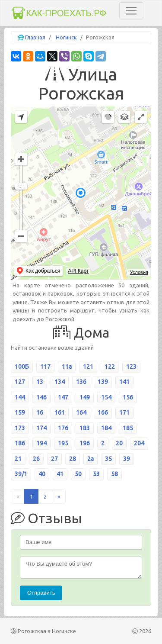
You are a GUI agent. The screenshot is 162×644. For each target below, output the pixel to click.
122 (110, 367)
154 (106, 397)
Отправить (41, 593)
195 (63, 443)
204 (139, 443)
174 (41, 428)
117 (45, 367)
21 (18, 459)
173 (20, 428)
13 (40, 382)
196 (85, 443)
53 (96, 474)
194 (41, 443)
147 (63, 397)
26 (36, 459)
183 (85, 428)
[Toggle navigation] (131, 11)
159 (20, 412)
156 (128, 397)
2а (91, 459)
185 (128, 428)
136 (81, 382)
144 (20, 397)
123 (131, 367)
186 (20, 443)
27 (54, 459)
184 (106, 428)
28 (73, 459)
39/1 (21, 474)
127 (20, 382)
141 (124, 382)
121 (88, 367)
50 (78, 474)
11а (67, 367)
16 (40, 412)
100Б (22, 367)
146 (41, 397)
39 (127, 459)
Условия (139, 272)
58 (114, 474)
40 (42, 474)
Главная (35, 37)
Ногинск (66, 37)
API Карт (78, 271)
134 (60, 382)
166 (103, 412)
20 (119, 443)
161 (60, 412)
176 (63, 428)
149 (85, 397)
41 (60, 474)
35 (108, 459)
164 (81, 412)
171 (124, 412)
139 (103, 382)
